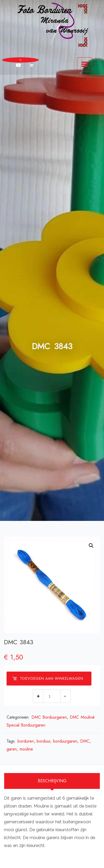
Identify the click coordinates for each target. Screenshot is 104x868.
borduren (26, 741)
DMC (85, 741)
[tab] (52, 781)
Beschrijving (52, 781)
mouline (26, 749)
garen (12, 749)
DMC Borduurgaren (49, 717)
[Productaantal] (52, 696)
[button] (91, 546)
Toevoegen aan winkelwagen (48, 678)
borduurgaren (65, 741)
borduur (43, 741)
